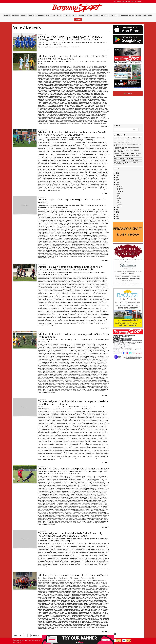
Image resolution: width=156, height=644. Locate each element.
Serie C (23, 15)
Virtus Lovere (41, 123)
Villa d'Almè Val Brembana (75, 122)
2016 (118, 211)
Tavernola (60, 117)
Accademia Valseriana (61, 66)
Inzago (45, 90)
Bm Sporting (67, 72)
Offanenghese (94, 95)
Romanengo (62, 108)
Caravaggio (44, 47)
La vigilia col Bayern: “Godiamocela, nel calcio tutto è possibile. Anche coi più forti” (126, 163)
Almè (49, 68)
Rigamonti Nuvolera (61, 178)
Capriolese (67, 77)
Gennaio (119, 206)
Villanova (96, 122)
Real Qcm (85, 107)
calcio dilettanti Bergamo (50, 75)
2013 (118, 216)
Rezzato (97, 107)
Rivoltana (51, 108)
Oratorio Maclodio (80, 98)
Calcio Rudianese (76, 75)
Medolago (99, 92)
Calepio (92, 75)
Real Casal (61, 107)
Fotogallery (118, 1)
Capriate (56, 77)
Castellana (66, 78)
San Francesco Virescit (67, 180)
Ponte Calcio (54, 175)
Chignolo (69, 80)
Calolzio (96, 75)
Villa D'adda (64, 122)
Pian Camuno (63, 102)
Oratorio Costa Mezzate (60, 98)
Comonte (78, 81)
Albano (40, 68)
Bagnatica (77, 71)
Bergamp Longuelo (54, 72)
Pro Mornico (87, 105)
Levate (100, 90)
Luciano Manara (56, 92)
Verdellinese (41, 122)
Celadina (47, 80)
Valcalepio (76, 120)
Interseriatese (102, 89)
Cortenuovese (99, 81)
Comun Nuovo (85, 81)
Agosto (119, 193)
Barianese (88, 71)
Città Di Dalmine (97, 80)
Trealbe (72, 119)
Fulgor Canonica (55, 87)
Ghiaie (93, 87)
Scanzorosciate (57, 47)
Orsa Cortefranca (46, 172)
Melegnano (106, 92)
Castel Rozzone (59, 78)
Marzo (119, 202)
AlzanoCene (59, 68)
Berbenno (46, 72)
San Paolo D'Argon (58, 111)
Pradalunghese (74, 104)
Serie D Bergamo (65, 47)
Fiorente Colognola (59, 86)
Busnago (89, 74)
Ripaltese (46, 108)
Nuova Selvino (76, 95)
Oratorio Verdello (63, 99)
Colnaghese (72, 81)
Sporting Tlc (87, 116)
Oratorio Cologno (49, 98)
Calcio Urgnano (85, 75)
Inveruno (40, 90)
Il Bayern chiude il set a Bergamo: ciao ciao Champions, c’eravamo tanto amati (126, 148)
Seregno (84, 114)
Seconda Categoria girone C (79, 113)
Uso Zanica (63, 120)
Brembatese (45, 74)
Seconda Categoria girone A (50, 113)
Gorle (61, 89)
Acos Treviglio (76, 66)
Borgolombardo (87, 72)
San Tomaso (85, 111)
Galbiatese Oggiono (74, 87)
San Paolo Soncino (68, 111)
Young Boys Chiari (91, 123)
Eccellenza (40, 15)
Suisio (55, 117)
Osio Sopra (47, 101)
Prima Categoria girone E (54, 105)
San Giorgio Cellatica (53, 110)
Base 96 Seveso (95, 71)
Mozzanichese (96, 93)
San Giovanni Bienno (76, 110)
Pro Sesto (100, 105)
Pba (95, 101)
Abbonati (78, 20)
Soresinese (45, 116)
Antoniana (41, 69)
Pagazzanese (60, 101)
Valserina (97, 120)
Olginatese (41, 96)
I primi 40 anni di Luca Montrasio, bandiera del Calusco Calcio (126, 156)
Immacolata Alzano (93, 89)
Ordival (96, 99)
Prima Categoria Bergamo (97, 104)
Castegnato (51, 78)
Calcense (94, 74)
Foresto (87, 86)
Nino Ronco (47, 95)
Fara (99, 84)
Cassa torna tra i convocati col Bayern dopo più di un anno (127, 153)
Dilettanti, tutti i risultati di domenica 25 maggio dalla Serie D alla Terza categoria (73, 335)
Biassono (61, 72)
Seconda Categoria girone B (65, 113)
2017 (118, 209)
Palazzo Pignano (74, 101)
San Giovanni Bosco (87, 110)
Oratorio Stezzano (53, 99)
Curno (70, 83)
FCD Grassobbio (46, 86)
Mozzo (102, 93)
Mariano (86, 92)
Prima (59, 15)
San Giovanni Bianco (64, 110)
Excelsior (71, 84)
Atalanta (7, 15)
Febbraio (119, 204)
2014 (118, 215)
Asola (71, 69)
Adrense (95, 66)
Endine (57, 84)
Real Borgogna (54, 107)
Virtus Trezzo (75, 123)
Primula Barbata (79, 105)
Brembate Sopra (64, 148)
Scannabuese (96, 111)
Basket (97, 15)
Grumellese (85, 89)
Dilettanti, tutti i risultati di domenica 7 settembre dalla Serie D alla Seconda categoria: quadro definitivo (72, 134)
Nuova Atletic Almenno (57, 95)
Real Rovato (91, 107)
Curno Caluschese (77, 83)
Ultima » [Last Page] (36, 635)
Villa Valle (91, 122)
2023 (118, 177)
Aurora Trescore (60, 71)
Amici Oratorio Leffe (99, 68)
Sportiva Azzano (42, 117)
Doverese (40, 84)
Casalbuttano (90, 77)
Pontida (51, 104)
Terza (74, 15)
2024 (118, 176)
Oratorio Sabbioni (43, 99)
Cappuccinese (50, 77)
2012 (118, 218)
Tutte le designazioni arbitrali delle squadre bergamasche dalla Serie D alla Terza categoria (73, 403)
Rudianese (85, 108)
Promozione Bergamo (76, 177)
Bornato (102, 72)
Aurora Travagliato (51, 71)
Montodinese (73, 93)
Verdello (47, 122)
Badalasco (72, 71)
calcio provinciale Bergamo (64, 75)
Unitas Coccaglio (46, 120)
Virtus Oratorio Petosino (65, 123)
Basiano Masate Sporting (64, 147)
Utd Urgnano (69, 120)
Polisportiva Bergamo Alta (85, 102)
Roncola (75, 108)
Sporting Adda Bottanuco (70, 116)
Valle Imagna (82, 120)
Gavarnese (88, 87)
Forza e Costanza (71, 160)
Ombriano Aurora (60, 96)
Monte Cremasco (52, 93)
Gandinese (82, 87)
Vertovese (53, 122)
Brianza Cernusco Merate (67, 74)
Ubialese (103, 119)
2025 (118, 174)
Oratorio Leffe (71, 98)
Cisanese (85, 80)
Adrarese (90, 66)
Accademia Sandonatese (48, 66)
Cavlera (102, 78)
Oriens (100, 99)
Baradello (83, 71)
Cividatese (45, 81)
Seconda (67, 15)
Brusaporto (83, 74)
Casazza (104, 77)
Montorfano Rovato (82, 93)
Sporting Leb (80, 116)
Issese (49, 90)
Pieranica (70, 102)
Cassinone (45, 78)
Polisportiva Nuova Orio (98, 102)
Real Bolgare (47, 107)
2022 (118, 179)
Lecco (83, 90)
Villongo (105, 122)
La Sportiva (70, 90)
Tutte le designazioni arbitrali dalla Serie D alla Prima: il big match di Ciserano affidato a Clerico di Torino (70, 535)
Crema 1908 (59, 83)
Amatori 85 (66, 68)
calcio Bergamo (49, 150)
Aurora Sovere (42, 71)
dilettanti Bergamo (101, 83)
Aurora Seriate (104, 69)
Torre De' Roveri (65, 119)
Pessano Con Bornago (48, 102)
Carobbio (78, 77)
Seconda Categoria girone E (94, 113)
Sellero (80, 114)
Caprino (61, 77)
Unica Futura (91, 186)
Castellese (72, 78)
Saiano (94, 108)
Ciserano (90, 80)
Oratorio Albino (72, 96)
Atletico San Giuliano (94, 69)
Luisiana (63, 92)
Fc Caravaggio (104, 84)
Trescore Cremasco (79, 119)
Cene (59, 80)
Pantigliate (85, 101)
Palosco (80, 101)
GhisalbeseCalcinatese (101, 87)
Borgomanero (95, 72)
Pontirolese (56, 104)
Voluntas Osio (82, 123)
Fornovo (92, 86)
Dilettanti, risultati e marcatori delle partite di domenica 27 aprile (73, 575)
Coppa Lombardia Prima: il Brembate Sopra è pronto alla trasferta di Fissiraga (127, 151)
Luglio (119, 195)
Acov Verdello (84, 66)
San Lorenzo (102, 110)
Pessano (40, 102)
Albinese (45, 68)
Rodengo (56, 108)
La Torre (76, 90)
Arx (64, 69)
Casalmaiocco (97, 77)
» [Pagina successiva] (31, 635)
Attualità (15, 15)
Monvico (90, 93)
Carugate (84, 77)
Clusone (55, 81)
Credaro (54, 83)
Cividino (50, 81)
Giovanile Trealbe (50, 89)
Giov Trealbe (41, 89)
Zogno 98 (105, 123)
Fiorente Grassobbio (69, 86)
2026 (118, 172)
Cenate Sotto (53, 80)
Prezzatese (87, 104)
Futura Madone (64, 87)
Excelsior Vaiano (78, 84)
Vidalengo (58, 122)
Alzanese (53, 68)
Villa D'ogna (85, 122)
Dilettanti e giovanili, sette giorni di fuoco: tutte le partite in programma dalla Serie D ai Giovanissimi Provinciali (70, 268)
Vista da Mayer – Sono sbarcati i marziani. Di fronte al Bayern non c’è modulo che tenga (126, 142)
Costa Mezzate (47, 83)
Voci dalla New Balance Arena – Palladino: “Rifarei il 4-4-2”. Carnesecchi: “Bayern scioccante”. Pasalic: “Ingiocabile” (127, 139)
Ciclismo (104, 15)
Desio (95, 83)
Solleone (99, 114)
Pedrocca (104, 101)
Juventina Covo (55, 90)
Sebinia (40, 113)
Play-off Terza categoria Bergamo (81, 174)
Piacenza (57, 102)
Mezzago (40, 93)
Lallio (80, 90)
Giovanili (82, 15)
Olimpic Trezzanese (49, 96)
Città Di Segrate (94, 154)
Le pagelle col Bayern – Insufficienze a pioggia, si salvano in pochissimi (127, 145)
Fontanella (82, 86)
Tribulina (98, 119)
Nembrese (41, 95)
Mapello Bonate (70, 92)
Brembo (58, 74)
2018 (118, 208)
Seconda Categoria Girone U (70, 114)
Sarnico (90, 111)
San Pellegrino (77, 111)
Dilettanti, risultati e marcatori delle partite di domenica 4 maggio (74, 469)
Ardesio (46, 69)
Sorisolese (51, 116)
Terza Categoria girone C (95, 117)
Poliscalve (75, 102)
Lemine (95, 90)
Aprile (119, 200)
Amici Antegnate (74, 68)
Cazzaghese (41, 80)
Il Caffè (138, 15)
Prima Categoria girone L (68, 105)
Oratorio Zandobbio (88, 99)
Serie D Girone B (75, 47)
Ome (66, 96)
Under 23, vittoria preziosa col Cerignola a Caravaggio (126, 161)
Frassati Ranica (47, 87)
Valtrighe (102, 120)
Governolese (66, 89)
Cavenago (91, 78)
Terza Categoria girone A (69, 117)
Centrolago (64, 80)
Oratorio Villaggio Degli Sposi (75, 99)
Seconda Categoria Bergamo (67, 183)
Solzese (103, 114)
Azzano (66, 71)
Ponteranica (45, 104)
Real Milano (67, 107)
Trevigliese (88, 119)
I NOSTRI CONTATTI (136, 1)
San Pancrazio (49, 111)
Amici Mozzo (90, 68)
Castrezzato (85, 78)
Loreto (50, 92)
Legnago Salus (89, 90)
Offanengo (101, 95)
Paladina (67, 101)
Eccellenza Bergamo (49, 84)
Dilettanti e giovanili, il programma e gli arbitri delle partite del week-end (72, 201)
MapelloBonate (79, 92)
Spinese (61, 116)
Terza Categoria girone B (82, 117)
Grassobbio (78, 89)
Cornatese (92, 81)
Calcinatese (100, 74)
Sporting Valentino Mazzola (98, 116)
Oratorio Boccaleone (82, 96)
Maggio (119, 199)
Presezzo (81, 104)
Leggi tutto (105, 50)
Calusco (44, 77)
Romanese (69, 108)
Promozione (50, 15)
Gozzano (72, 89)
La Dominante (63, 90)
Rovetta (79, 108)
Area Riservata (126, 1)
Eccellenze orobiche (126, 15)
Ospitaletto (54, 101)
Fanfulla (95, 84)
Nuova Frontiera (68, 95)
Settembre (120, 192)
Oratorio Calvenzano (50, 169)
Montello (59, 93)
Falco (84, 84)
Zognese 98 (99, 123)
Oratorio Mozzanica (102, 98)
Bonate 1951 (79, 72)
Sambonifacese (100, 108)
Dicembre (120, 186)
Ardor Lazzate (52, 69)
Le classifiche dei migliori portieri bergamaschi (124, 159)
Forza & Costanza (99, 86)
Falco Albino (90, 84)
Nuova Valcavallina (85, 95)
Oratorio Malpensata (91, 98)
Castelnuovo (78, 78)
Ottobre (119, 190)
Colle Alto (66, 81)
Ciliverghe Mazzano (77, 80)
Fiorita (77, 86)
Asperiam (76, 69)
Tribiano (93, 119)
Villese (101, 122)
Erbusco (66, 84)
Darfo (91, 83)
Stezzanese (50, 117)
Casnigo (40, 78)
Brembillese (52, 74)
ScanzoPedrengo (105, 111)
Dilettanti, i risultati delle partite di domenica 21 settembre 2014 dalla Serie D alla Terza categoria (73, 57)
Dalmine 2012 (86, 83)
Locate (46, 92)
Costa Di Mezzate (86, 156)
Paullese (91, 101)
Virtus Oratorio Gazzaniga (52, 123)
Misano (45, 93)
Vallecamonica (90, 120)
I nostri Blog (147, 15)
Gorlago (57, 89)
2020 (118, 183)
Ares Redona (60, 69)
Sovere (56, 116)
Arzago (68, 69)
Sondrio (40, 116)
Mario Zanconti (92, 92)
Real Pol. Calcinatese (76, 107)
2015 (118, 213)
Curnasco (65, 83)
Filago (52, 86)
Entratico (61, 84)
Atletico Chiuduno (83, 69)
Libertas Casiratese (99, 163)
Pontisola (50, 47)
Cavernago (97, 78)
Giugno (119, 197)
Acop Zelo (70, 66)
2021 (118, 181)
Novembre (120, 188)
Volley (89, 15)
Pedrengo (99, 101)
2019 (117, 184)
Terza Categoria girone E (54, 119)
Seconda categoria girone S (55, 114)
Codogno (60, 81)
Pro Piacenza (94, 105)
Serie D (31, 15)
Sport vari (113, 15)
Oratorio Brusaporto (93, 96)
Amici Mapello (82, 68)
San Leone (95, 110)
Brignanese (77, 74)
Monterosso (66, 93)
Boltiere (73, 72)
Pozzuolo (67, 104)
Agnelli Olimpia (102, 66)
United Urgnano (55, 120)
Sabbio (90, 108)
